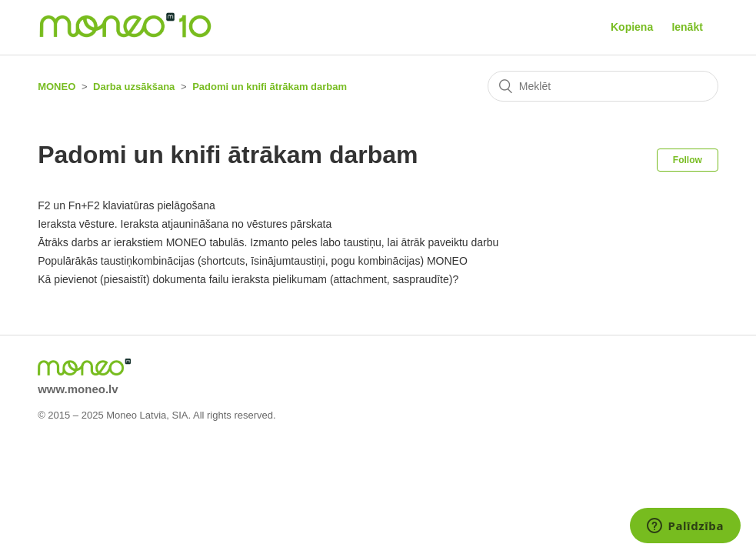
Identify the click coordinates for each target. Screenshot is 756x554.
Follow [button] (688, 160)
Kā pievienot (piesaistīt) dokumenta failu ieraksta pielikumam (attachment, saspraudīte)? (248, 279)
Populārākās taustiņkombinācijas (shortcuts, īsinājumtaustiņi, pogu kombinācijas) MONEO (253, 261)
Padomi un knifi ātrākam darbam (270, 87)
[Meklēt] (603, 86)
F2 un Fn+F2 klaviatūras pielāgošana (127, 205)
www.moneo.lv (78, 389)
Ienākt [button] (687, 27)
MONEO (57, 87)
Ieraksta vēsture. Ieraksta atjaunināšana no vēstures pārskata (185, 224)
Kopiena (632, 27)
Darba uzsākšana (134, 87)
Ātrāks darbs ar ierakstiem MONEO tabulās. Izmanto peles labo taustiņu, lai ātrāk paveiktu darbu (268, 242)
